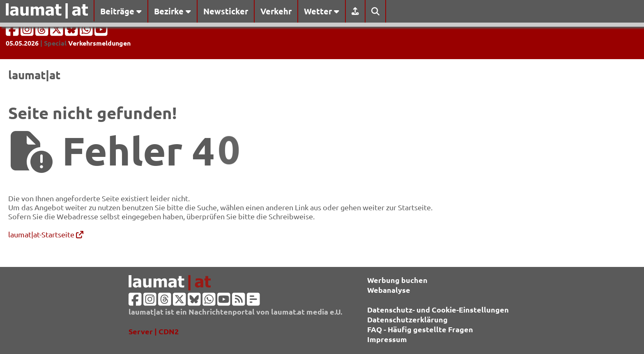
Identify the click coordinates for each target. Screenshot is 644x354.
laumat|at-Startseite (46, 234)
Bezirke (172, 11)
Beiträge (121, 11)
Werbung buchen (397, 280)
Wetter (322, 11)
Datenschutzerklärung (407, 319)
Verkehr (276, 11)
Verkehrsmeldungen (99, 43)
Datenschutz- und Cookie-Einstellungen (438, 309)
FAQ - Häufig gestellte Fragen (420, 329)
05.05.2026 (22, 43)
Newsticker (226, 11)
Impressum (387, 339)
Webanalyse (389, 290)
